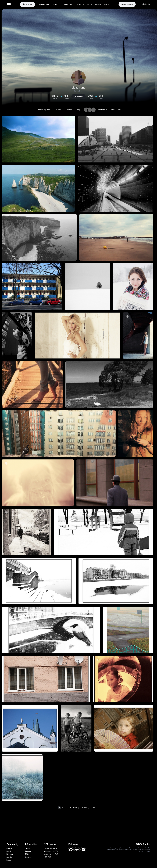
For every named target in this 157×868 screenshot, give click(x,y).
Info (55, 4)
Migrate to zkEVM (51, 851)
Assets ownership (51, 848)
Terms (28, 848)
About (113, 110)
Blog (79, 110)
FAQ (27, 854)
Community (68, 4)
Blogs (90, 4)
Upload (28, 4)
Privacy (28, 851)
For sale (59, 110)
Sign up (107, 4)
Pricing (98, 4)
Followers (102, 110)
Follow (78, 97)
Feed (9, 851)
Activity (81, 4)
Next (76, 808)
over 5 (86, 808)
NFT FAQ (48, 857)
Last (93, 808)
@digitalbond (78, 91)
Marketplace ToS (51, 854)
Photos (40, 110)
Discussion (11, 854)
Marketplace (44, 4)
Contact (28, 857)
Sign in (146, 4)
